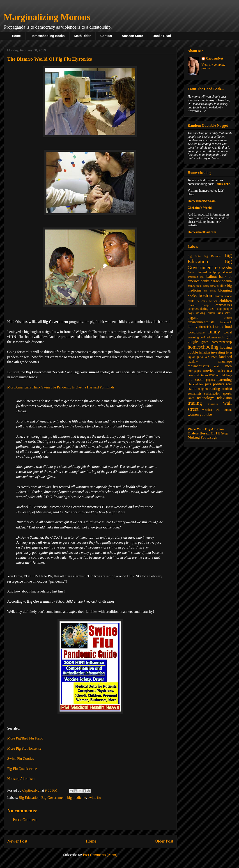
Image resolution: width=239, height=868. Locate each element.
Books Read (162, 36)
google (193, 342)
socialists (195, 393)
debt (213, 309)
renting (215, 389)
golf (229, 337)
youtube (206, 414)
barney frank (195, 286)
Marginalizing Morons (47, 17)
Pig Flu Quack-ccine (22, 769)
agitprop (215, 272)
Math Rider (83, 36)
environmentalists (201, 322)
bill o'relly (210, 291)
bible (223, 286)
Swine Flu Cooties (21, 759)
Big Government (53, 798)
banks (205, 281)
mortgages (194, 371)
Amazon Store (132, 36)
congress (193, 309)
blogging (225, 290)
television (224, 398)
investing (218, 352)
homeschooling (203, 347)
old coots (195, 380)
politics (219, 384)
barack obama (221, 281)
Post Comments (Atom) (100, 855)
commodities (224, 305)
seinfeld (227, 389)
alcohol (227, 272)
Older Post (164, 841)
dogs (191, 313)
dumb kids (215, 313)
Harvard (202, 272)
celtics (213, 301)
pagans (210, 380)
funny (214, 332)
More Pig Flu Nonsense (24, 748)
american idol (196, 277)
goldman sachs (215, 337)
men (229, 366)
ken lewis (211, 357)
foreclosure (196, 332)
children (226, 301)
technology (206, 398)
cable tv (193, 301)
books (192, 296)
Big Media (223, 268)
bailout (212, 277)
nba (230, 371)
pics (208, 384)
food (228, 327)
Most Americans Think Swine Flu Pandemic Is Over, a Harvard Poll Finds (61, 387)
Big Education (29, 798)
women (193, 414)
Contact (106, 36)
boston (205, 295)
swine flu (94, 798)
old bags (226, 375)
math (217, 366)
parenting (225, 380)
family (193, 327)
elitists (228, 318)
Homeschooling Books (48, 36)
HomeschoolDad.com (202, 232)
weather (207, 410)
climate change (199, 305)
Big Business (213, 256)
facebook (226, 322)
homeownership (222, 342)
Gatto (191, 272)
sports (227, 393)
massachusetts (198, 366)
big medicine (77, 798)
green (205, 342)
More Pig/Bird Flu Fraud (25, 738)
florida (218, 327)
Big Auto (194, 256)
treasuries (213, 404)
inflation (204, 352)
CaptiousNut (215, 59)
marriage (225, 361)
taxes (191, 398)
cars (204, 301)
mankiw (193, 362)
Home (16, 36)
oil (218, 375)
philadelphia (195, 384)
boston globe (223, 296)
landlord (225, 357)
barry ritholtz (211, 286)
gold (202, 338)
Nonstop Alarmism (21, 779)
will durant (224, 410)
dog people (224, 309)
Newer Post (17, 841)
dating (204, 309)
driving (201, 313)
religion (203, 389)
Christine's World (200, 208)
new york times (198, 375)
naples (221, 371)
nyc (212, 375)
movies (209, 371)
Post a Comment (25, 820)
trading (195, 403)
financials (205, 327)
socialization (212, 394)
